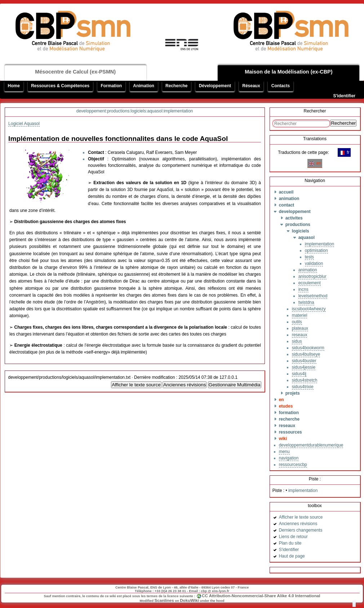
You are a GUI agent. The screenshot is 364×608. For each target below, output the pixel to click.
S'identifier (344, 96)
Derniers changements (301, 530)
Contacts (281, 86)
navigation (289, 458)
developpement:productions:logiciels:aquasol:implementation (135, 111)
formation (289, 413)
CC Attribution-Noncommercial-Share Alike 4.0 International (261, 596)
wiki (283, 439)
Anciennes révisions (185, 385)
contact (287, 205)
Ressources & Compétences (60, 86)
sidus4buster (304, 361)
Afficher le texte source (136, 385)
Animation (144, 86)
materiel (300, 315)
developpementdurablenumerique (311, 445)
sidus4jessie (304, 367)
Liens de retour (293, 537)
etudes (286, 406)
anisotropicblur (312, 276)
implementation (319, 244)
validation (314, 263)
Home (14, 86)
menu (284, 452)
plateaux (300, 328)
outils (297, 322)
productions (298, 225)
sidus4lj (299, 374)
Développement (215, 86)
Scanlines (164, 600)
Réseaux (251, 86)
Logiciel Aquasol (24, 124)
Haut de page (292, 556)
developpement (295, 212)
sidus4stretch (305, 380)
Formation (111, 86)
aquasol (307, 238)
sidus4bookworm (308, 348)
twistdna (306, 302)
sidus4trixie (303, 387)
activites (294, 218)
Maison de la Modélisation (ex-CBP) (288, 72)
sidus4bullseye (306, 354)
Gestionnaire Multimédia (235, 385)
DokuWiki (189, 600)
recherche (289, 419)
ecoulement (310, 283)
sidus (297, 341)
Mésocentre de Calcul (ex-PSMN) (75, 72)
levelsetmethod (313, 296)
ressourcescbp (293, 465)
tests (309, 257)
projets (293, 393)
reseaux (300, 335)
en (315, 163)
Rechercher (343, 123)
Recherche (176, 86)
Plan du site (290, 543)
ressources (290, 432)
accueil (286, 192)
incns (303, 289)
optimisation (316, 250)
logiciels (301, 231)
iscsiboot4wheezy (309, 309)
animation (289, 199)
